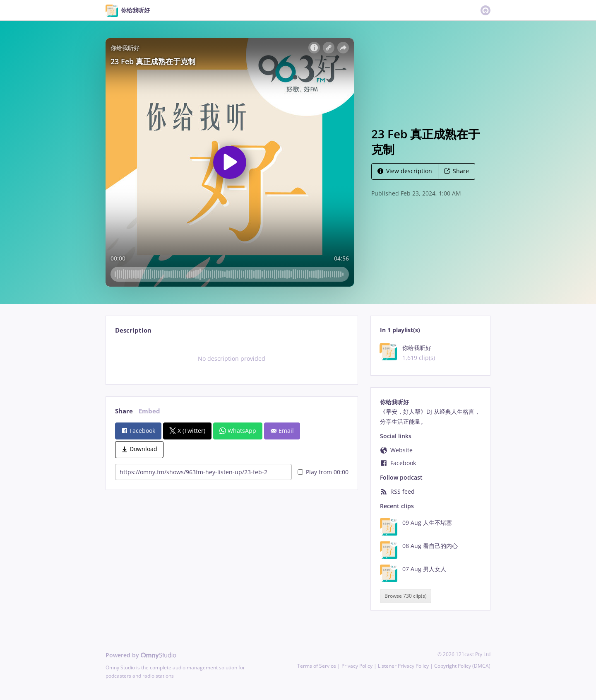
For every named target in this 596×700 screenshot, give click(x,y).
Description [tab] (133, 330)
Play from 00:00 (323, 472)
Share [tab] (124, 411)
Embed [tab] (149, 411)
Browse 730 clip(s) (406, 596)
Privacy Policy (357, 666)
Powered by (141, 655)
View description (405, 171)
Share (457, 171)
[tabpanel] (232, 359)
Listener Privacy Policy (403, 666)
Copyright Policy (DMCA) (462, 666)
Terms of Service (317, 666)
